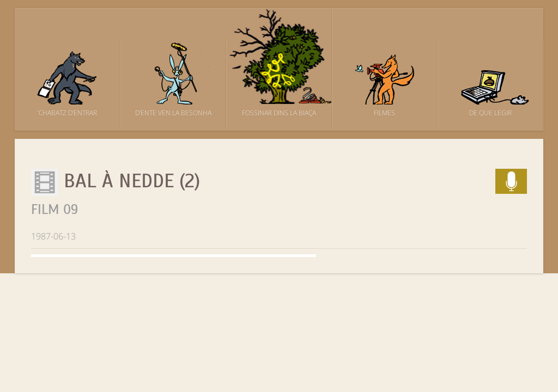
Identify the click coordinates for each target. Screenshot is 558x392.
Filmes (384, 113)
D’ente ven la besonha (173, 113)
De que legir (490, 113)
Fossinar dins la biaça (279, 113)
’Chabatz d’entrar (67, 113)
